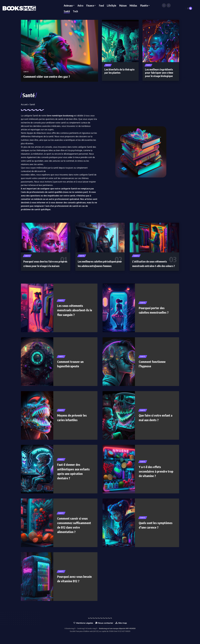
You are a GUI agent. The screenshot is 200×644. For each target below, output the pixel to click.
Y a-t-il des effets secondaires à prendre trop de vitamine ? (155, 476)
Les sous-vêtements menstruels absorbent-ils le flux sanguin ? (74, 315)
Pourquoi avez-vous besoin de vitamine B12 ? (74, 584)
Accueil (24, 104)
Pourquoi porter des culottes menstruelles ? (156, 315)
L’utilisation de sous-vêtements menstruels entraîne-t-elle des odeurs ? (153, 266)
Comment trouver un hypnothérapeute (72, 369)
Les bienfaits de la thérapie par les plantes (119, 71)
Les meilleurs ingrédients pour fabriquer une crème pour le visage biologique (159, 73)
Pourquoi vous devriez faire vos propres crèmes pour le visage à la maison (44, 266)
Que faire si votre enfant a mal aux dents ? (156, 422)
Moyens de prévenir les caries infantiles (74, 422)
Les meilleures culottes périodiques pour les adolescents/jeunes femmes (99, 266)
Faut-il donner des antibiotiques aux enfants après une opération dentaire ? (72, 476)
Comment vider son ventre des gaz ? (50, 76)
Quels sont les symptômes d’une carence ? (152, 530)
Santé (26, 72)
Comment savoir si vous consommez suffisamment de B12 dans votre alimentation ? (75, 530)
